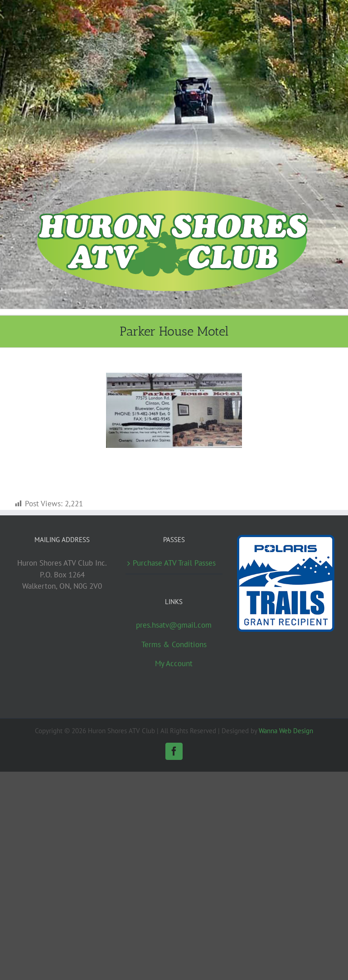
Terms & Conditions (174, 644)
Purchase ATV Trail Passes (174, 563)
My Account (174, 663)
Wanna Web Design (286, 731)
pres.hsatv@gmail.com (174, 625)
